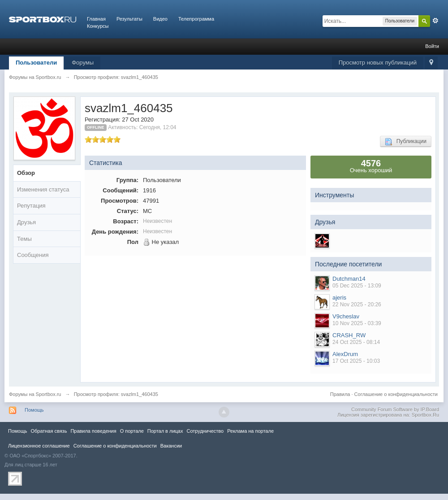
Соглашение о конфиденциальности (396, 394)
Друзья (26, 222)
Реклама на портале (250, 431)
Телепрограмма (196, 19)
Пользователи (36, 63)
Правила (340, 394)
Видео (160, 19)
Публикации (406, 142)
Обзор (26, 173)
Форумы (83, 63)
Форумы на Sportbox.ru (35, 394)
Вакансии (171, 446)
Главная (96, 19)
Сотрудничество (205, 431)
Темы (24, 239)
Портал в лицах (165, 431)
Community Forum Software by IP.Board (395, 409)
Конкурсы (98, 26)
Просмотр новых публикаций (378, 63)
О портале (132, 431)
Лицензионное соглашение (39, 446)
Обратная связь (49, 431)
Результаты (129, 19)
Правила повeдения (93, 431)
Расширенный (435, 21)
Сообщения (33, 255)
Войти (432, 46)
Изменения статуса (43, 189)
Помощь (34, 410)
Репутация (31, 206)
